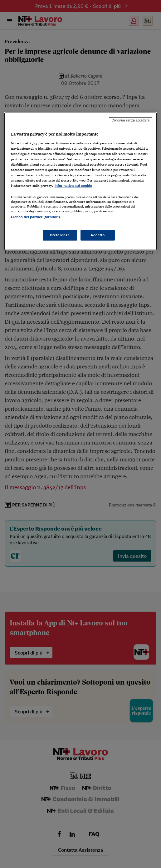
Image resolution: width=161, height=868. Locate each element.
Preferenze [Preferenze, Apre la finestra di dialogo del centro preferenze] (60, 235)
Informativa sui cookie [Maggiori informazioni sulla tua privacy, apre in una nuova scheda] (73, 186)
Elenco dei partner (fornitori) (35, 217)
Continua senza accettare (131, 120)
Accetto (98, 235)
